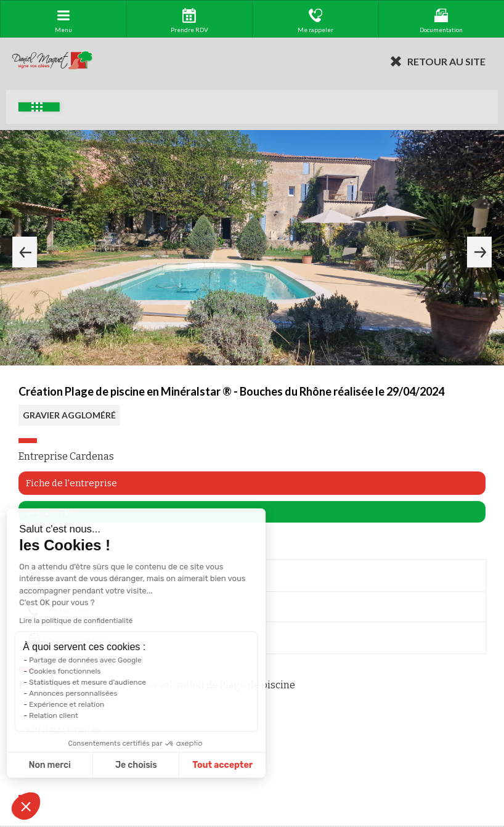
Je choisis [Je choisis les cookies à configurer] (85, 765)
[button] (26, 806)
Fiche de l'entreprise (71, 483)
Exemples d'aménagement (37, 107)
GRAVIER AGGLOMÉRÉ (69, 415)
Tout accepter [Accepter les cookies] (172, 765)
